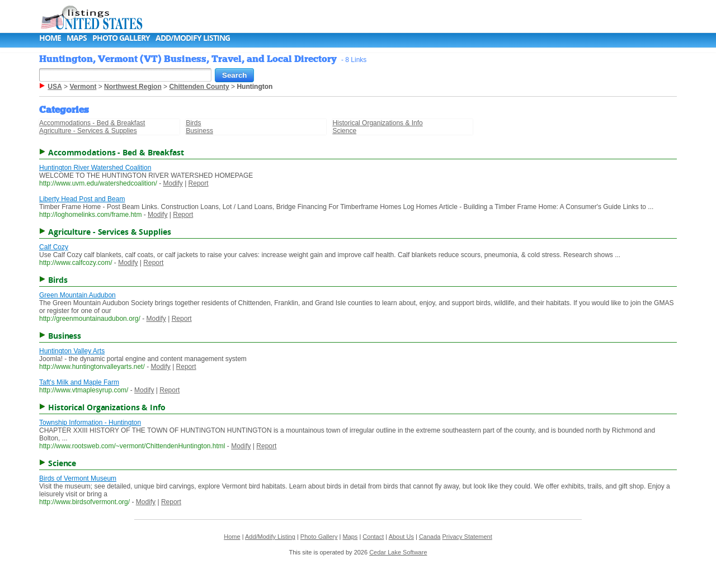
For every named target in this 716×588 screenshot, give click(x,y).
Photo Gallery (121, 38)
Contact (373, 537)
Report (199, 183)
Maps (77, 38)
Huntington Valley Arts (72, 351)
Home (50, 38)
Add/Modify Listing (193, 38)
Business (199, 131)
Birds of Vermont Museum (78, 478)
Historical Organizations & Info (377, 123)
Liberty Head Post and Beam (82, 199)
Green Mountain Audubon (77, 295)
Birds (193, 123)
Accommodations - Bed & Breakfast (92, 123)
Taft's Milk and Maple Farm (79, 382)
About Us (401, 537)
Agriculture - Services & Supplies (88, 131)
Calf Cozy (54, 247)
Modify (173, 183)
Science (344, 131)
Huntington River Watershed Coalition (95, 168)
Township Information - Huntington (90, 423)
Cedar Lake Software (398, 552)
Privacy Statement (467, 537)
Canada (430, 537)
